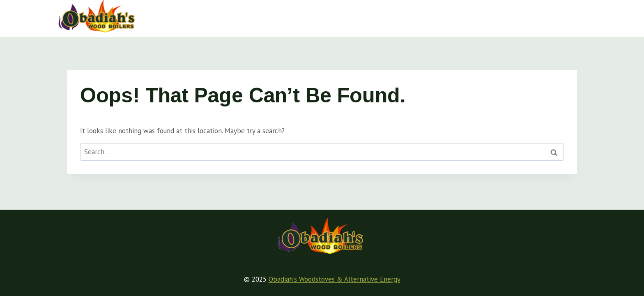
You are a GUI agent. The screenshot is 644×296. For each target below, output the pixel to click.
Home (227, 16)
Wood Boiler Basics (288, 16)
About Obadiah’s (529, 16)
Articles (351, 16)
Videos (473, 16)
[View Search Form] (579, 16)
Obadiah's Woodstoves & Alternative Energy (335, 279)
